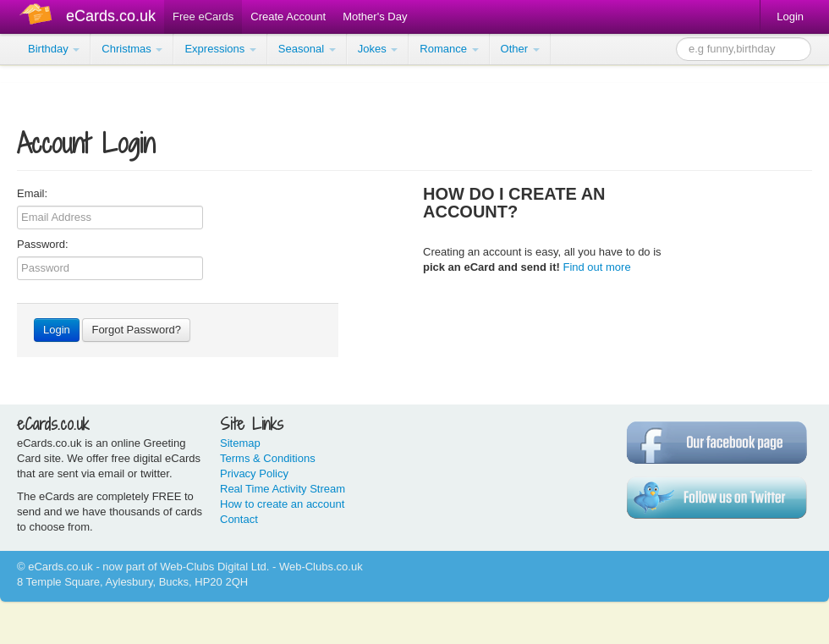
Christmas (132, 49)
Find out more (596, 267)
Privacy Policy (254, 473)
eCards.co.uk (111, 16)
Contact (239, 519)
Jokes (378, 49)
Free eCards (203, 17)
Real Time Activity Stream (283, 489)
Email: (32, 193)
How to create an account (282, 504)
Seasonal (307, 49)
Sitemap (240, 443)
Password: (43, 244)
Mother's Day (375, 17)
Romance (449, 49)
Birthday (54, 49)
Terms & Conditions (268, 458)
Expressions (220, 49)
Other (520, 49)
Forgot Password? (136, 330)
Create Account (288, 17)
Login (790, 17)
